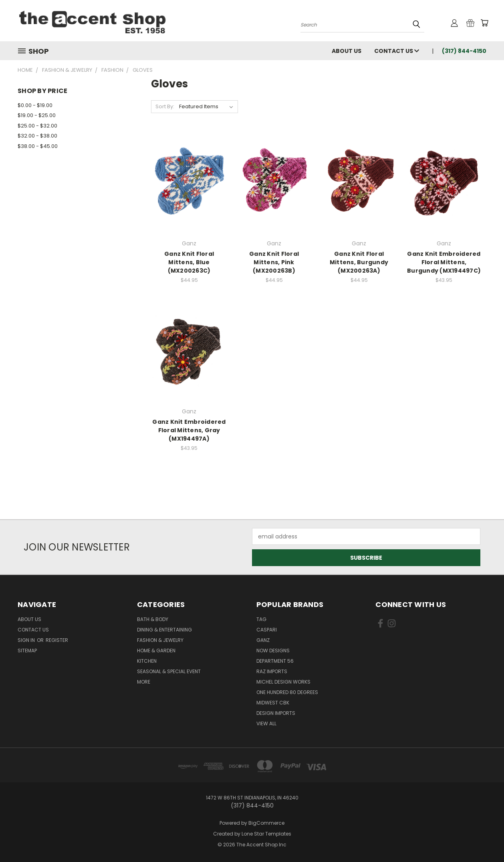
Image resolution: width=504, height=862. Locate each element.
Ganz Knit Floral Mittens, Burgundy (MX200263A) (359, 262)
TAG (261, 619)
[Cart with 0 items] (484, 23)
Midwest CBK (273, 703)
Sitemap (27, 651)
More (144, 682)
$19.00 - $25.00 (37, 115)
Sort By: (165, 106)
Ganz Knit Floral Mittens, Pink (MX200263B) (274, 262)
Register (57, 640)
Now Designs (273, 651)
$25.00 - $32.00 (37, 126)
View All (266, 723)
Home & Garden (156, 651)
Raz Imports (272, 671)
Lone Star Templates (266, 834)
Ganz (263, 640)
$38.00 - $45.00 (38, 146)
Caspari (267, 630)
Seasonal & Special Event (169, 671)
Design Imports (276, 713)
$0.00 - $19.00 (35, 105)
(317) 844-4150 (464, 51)
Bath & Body (153, 619)
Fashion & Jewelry (160, 640)
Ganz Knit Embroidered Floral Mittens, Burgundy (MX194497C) (444, 262)
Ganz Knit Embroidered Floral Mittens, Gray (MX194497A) (189, 430)
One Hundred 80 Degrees (287, 692)
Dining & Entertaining (164, 630)
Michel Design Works (283, 682)
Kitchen (147, 661)
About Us (347, 51)
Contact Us (397, 51)
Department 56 (275, 661)
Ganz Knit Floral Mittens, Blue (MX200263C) (189, 262)
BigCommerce (266, 823)
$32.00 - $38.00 (37, 136)
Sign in (27, 640)
